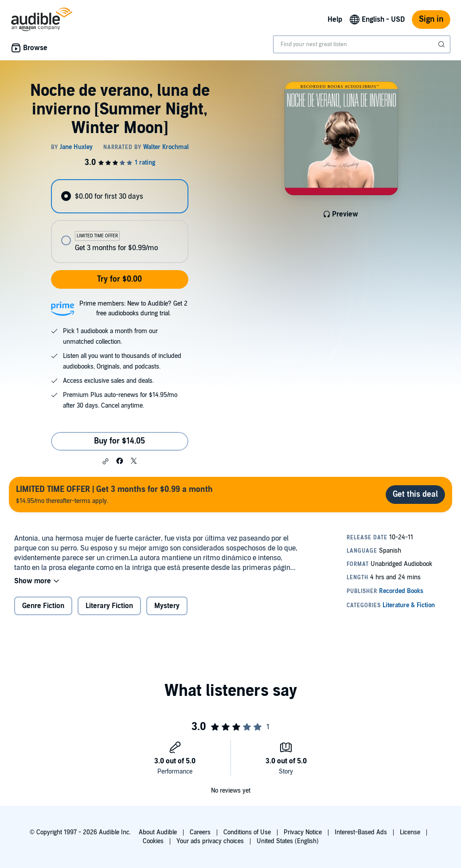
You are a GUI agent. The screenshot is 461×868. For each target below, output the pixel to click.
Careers (200, 832)
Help (335, 20)
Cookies (153, 841)
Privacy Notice (303, 832)
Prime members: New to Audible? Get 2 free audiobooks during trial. (133, 308)
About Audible (158, 832)
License (410, 832)
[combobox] (362, 44)
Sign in (431, 19)
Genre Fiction (43, 606)
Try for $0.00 (119, 279)
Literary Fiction (109, 606)
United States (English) (288, 841)
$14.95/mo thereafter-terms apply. (114, 494)
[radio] (119, 196)
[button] (105, 461)
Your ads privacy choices (210, 841)
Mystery (167, 606)
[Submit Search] (442, 44)
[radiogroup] (119, 221)
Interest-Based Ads (361, 832)
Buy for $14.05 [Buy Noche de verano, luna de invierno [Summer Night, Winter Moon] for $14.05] (119, 441)
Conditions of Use (247, 832)
